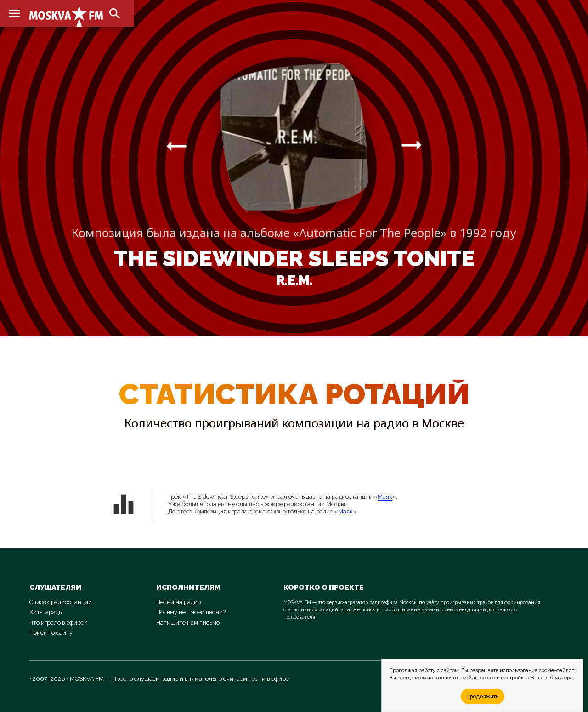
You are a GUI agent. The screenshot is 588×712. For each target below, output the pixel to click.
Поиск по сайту (51, 633)
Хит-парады (46, 612)
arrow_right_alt (176, 146)
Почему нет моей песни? (191, 612)
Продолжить (482, 696)
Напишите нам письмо (188, 623)
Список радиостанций (61, 602)
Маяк (385, 497)
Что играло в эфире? (58, 623)
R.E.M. (294, 280)
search (115, 14)
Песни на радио (178, 602)
